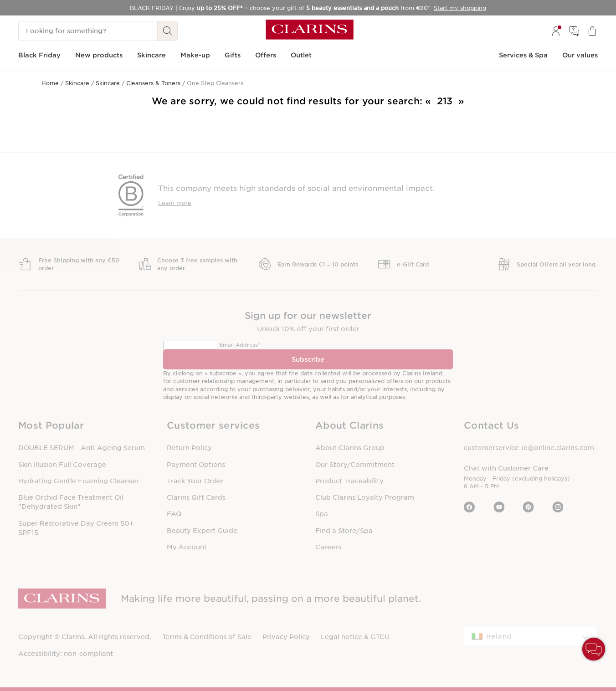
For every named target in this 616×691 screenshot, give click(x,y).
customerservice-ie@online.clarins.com (529, 448)
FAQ (174, 514)
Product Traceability (349, 481)
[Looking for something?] (88, 31)
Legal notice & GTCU (355, 637)
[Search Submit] (168, 31)
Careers (328, 547)
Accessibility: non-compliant (66, 654)
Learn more (175, 203)
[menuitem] (556, 31)
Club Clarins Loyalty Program (365, 497)
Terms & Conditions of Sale (207, 637)
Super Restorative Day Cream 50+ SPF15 (76, 528)
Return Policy (189, 448)
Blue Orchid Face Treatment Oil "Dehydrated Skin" (71, 502)
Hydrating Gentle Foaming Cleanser (79, 481)
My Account (187, 547)
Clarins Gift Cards (196, 497)
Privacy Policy (286, 637)
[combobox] (531, 637)
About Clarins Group (350, 448)
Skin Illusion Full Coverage (62, 465)
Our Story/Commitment (355, 465)
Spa (322, 514)
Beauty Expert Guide (202, 531)
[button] (85, 426)
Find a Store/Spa (344, 531)
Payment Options (196, 465)
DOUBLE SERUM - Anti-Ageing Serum (82, 448)
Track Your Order (195, 481)
